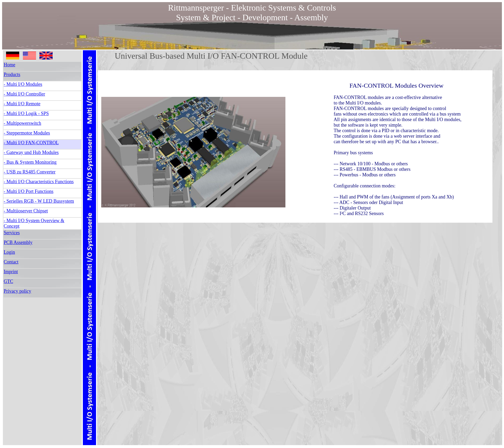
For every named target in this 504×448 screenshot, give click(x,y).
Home (9, 65)
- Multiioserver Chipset (26, 211)
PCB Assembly (18, 242)
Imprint (11, 272)
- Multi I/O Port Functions (29, 191)
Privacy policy (17, 291)
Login (9, 252)
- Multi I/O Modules (23, 84)
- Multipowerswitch (22, 123)
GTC (8, 281)
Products (12, 74)
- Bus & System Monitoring (30, 162)
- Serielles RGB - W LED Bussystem (39, 201)
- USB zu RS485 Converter (30, 172)
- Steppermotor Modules (27, 133)
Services (12, 233)
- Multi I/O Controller (24, 94)
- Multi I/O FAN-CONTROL (31, 143)
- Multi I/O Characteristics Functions (39, 182)
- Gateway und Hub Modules (31, 152)
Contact (11, 262)
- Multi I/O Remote (22, 104)
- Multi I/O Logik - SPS (26, 113)
